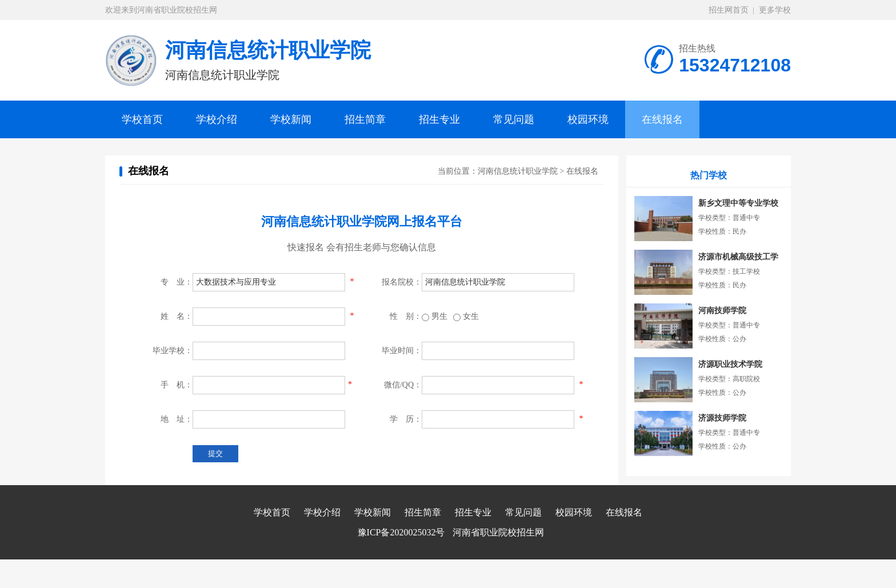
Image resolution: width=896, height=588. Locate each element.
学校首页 (142, 119)
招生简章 (365, 119)
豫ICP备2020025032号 (401, 532)
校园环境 (588, 119)
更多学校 (775, 10)
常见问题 (514, 119)
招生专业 (439, 119)
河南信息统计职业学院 (518, 171)
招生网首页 (729, 10)
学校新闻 (291, 119)
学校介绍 (217, 119)
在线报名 (662, 119)
